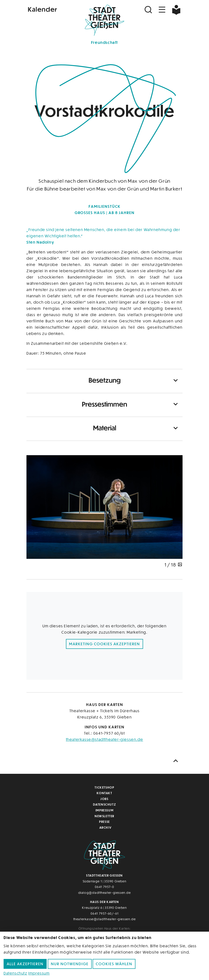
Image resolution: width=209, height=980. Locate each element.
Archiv (106, 827)
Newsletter (104, 816)
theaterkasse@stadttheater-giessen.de (105, 739)
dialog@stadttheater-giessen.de (105, 893)
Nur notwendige (70, 964)
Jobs (104, 799)
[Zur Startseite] (104, 19)
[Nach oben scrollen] (177, 761)
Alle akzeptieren (25, 964)
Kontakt (104, 793)
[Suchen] (149, 10)
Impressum (104, 810)
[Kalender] (52, 9)
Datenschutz (105, 804)
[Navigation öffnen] (162, 10)
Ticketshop (104, 787)
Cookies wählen (114, 964)
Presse (104, 822)
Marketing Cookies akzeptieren (104, 644)
